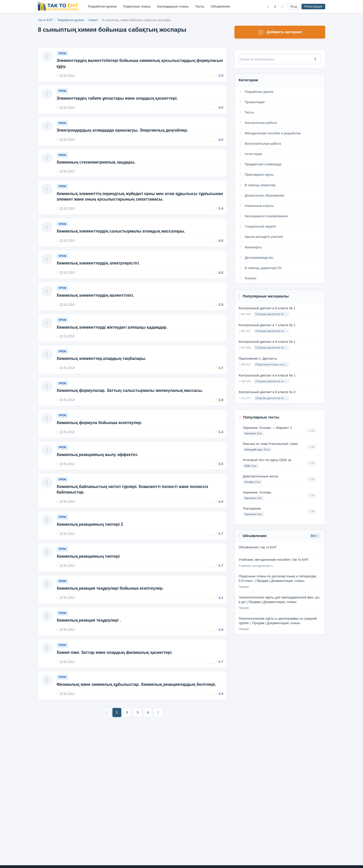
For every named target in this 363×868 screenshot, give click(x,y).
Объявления (220, 6)
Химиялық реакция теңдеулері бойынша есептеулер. (111, 612)
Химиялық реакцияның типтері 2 (90, 545)
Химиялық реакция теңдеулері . (89, 645)
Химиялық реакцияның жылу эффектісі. (98, 473)
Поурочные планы (137, 6)
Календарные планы (173, 6)
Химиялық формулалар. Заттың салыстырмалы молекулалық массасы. (130, 406)
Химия (94, 20)
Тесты (200, 6)
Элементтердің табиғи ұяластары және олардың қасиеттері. (118, 100)
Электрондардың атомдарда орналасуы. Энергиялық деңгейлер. (123, 134)
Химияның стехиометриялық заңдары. (97, 167)
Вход (294, 7)
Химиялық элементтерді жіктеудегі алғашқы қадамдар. (113, 339)
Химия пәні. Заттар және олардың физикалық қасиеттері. (115, 679)
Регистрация (313, 7)
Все (315, 537)
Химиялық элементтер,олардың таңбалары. (102, 372)
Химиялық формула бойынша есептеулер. (100, 439)
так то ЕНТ (45, 20)
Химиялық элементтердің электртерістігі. (99, 272)
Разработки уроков (102, 6)
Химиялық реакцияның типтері (89, 578)
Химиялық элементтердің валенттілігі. (96, 306)
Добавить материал (280, 32)
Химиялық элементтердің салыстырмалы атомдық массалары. (122, 239)
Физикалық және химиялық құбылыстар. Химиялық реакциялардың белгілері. (137, 712)
